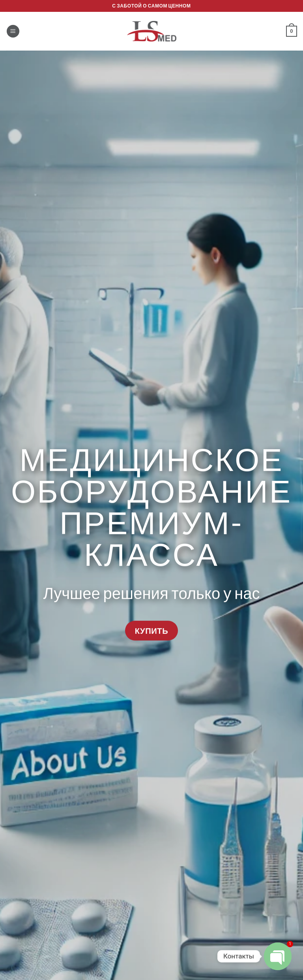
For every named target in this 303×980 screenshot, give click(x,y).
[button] (13, 31)
